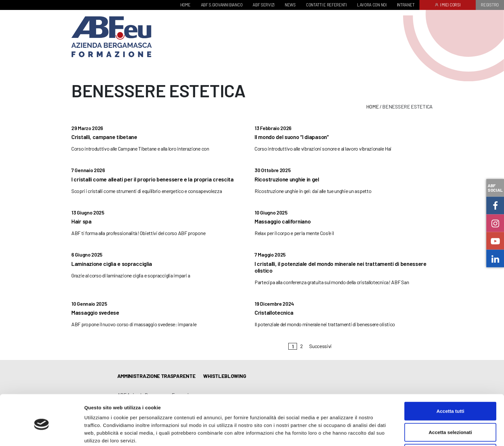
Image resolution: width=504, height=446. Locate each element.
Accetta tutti (450, 383)
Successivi (320, 346)
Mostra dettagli (338, 433)
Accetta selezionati (450, 404)
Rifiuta (450, 425)
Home (372, 106)
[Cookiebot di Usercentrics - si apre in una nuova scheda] (42, 433)
